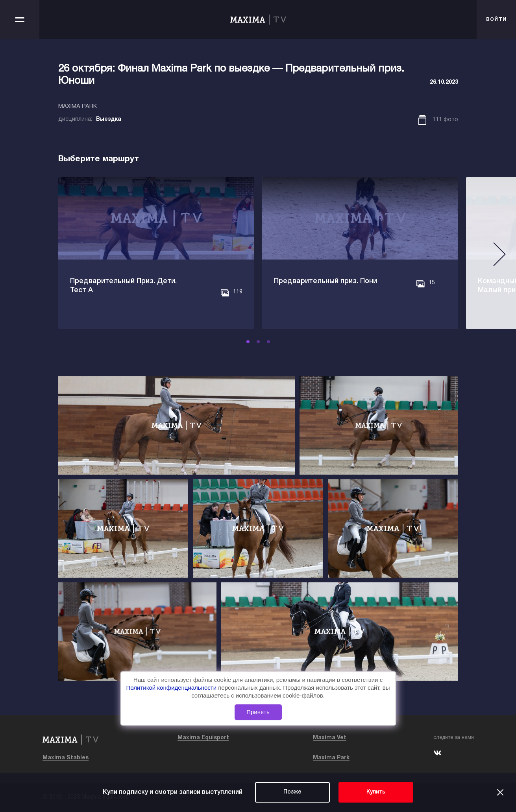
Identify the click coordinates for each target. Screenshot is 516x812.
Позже (292, 792)
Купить (376, 792)
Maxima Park (331, 758)
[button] (248, 342)
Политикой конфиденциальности (172, 688)
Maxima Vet (330, 738)
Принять (258, 712)
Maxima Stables (66, 758)
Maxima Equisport (203, 738)
